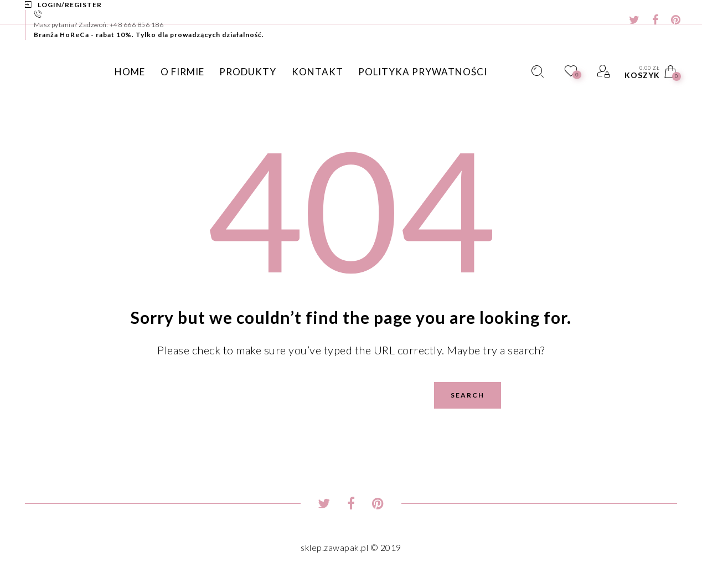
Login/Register (70, 5)
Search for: (125, 382)
